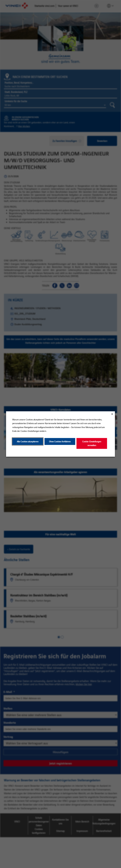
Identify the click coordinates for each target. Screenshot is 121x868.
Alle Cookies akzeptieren (28, 441)
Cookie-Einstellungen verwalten (92, 443)
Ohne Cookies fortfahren (60, 441)
